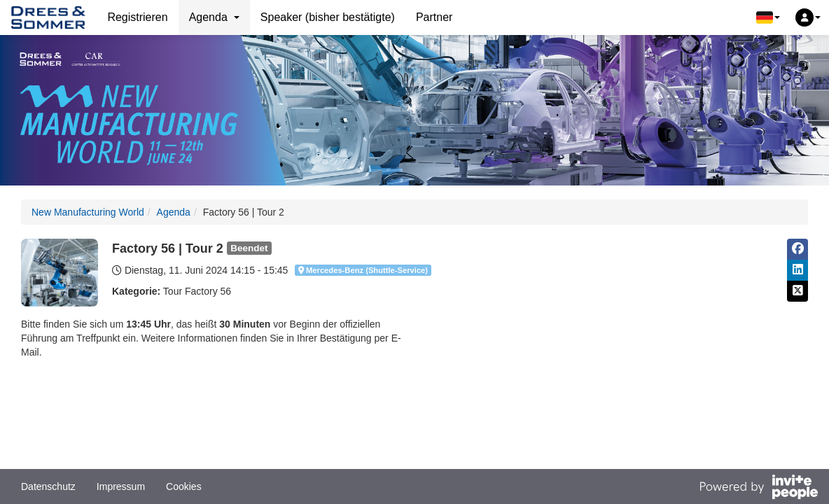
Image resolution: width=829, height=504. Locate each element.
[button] (768, 17)
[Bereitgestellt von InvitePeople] (758, 489)
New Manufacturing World (88, 212)
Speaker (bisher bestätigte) (328, 17)
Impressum (121, 486)
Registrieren (137, 17)
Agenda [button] (214, 17)
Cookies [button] (184, 486)
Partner (434, 17)
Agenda (174, 212)
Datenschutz (48, 486)
